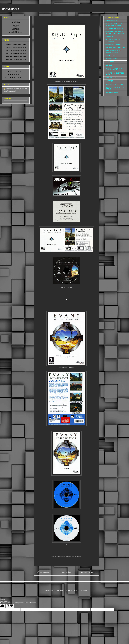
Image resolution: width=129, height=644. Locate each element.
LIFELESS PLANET (111, 78)
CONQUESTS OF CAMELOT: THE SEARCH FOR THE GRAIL (115, 33)
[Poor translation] (10, 606)
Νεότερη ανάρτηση (43, 572)
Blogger (85, 590)
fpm (75, 590)
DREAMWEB (109, 37)
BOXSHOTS (11, 9)
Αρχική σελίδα (65, 572)
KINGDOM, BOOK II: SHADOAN (115, 48)
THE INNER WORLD (112, 92)
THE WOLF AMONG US (113, 59)
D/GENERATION (110, 56)
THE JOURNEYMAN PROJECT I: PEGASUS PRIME (115, 69)
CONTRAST (109, 81)
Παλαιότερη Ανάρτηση (89, 572)
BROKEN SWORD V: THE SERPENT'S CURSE (113, 52)
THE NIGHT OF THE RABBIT (114, 84)
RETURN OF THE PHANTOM (114, 29)
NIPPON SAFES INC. (112, 21)
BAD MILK (109, 65)
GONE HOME (110, 62)
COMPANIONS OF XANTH (113, 44)
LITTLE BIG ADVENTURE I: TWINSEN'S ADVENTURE (114, 25)
